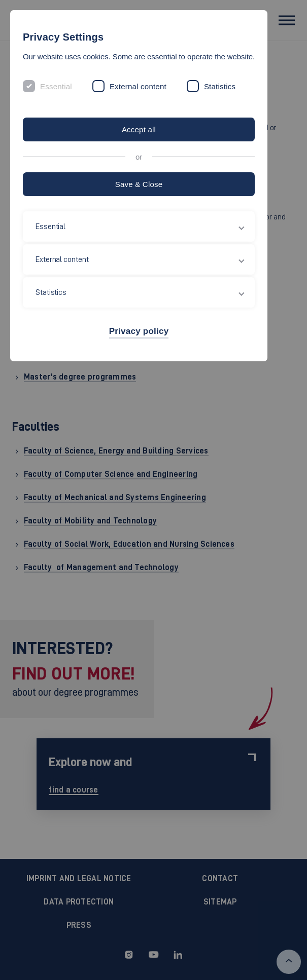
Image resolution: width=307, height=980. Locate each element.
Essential (56, 86)
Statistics (220, 86)
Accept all (139, 129)
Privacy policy (139, 331)
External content (138, 86)
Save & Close (139, 184)
